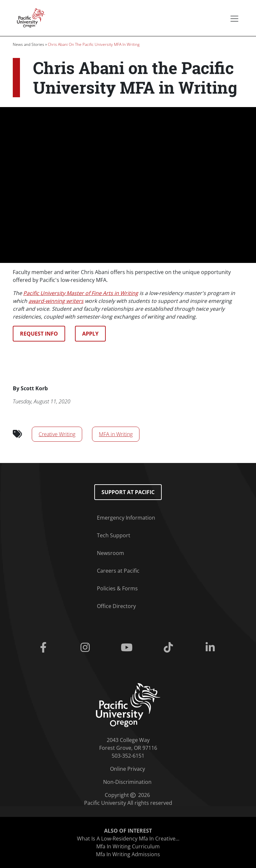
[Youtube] (128, 648)
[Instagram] (86, 648)
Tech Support (114, 535)
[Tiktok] (170, 648)
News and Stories (28, 44)
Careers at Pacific (118, 571)
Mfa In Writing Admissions (128, 854)
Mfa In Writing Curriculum (128, 846)
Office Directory (116, 606)
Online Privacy (128, 769)
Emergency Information (126, 518)
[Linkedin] (211, 648)
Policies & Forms (117, 588)
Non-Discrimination (127, 782)
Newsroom (110, 553)
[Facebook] (44, 648)
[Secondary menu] (234, 19)
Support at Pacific (128, 492)
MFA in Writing (116, 434)
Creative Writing (57, 434)
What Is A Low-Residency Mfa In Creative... (128, 839)
